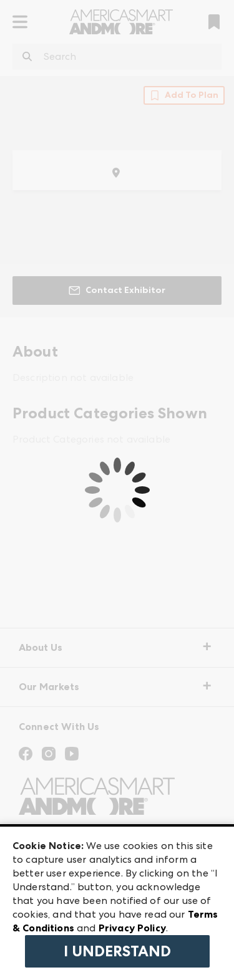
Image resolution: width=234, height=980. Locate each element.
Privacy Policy (132, 928)
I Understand (117, 951)
